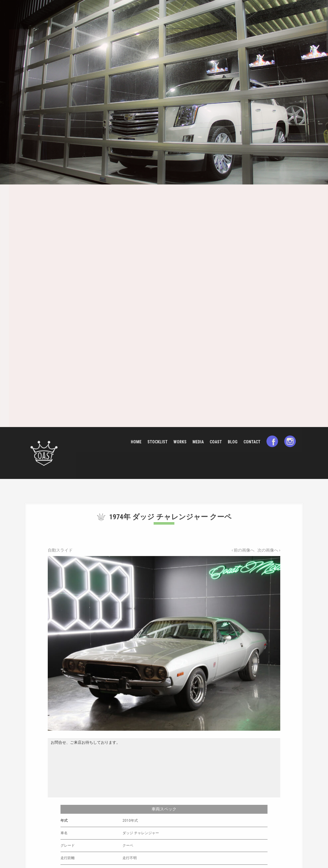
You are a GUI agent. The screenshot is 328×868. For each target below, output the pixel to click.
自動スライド (60, 550)
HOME (136, 442)
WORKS (180, 442)
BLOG (233, 442)
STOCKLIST (157, 442)
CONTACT (252, 442)
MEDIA (198, 442)
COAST (216, 442)
